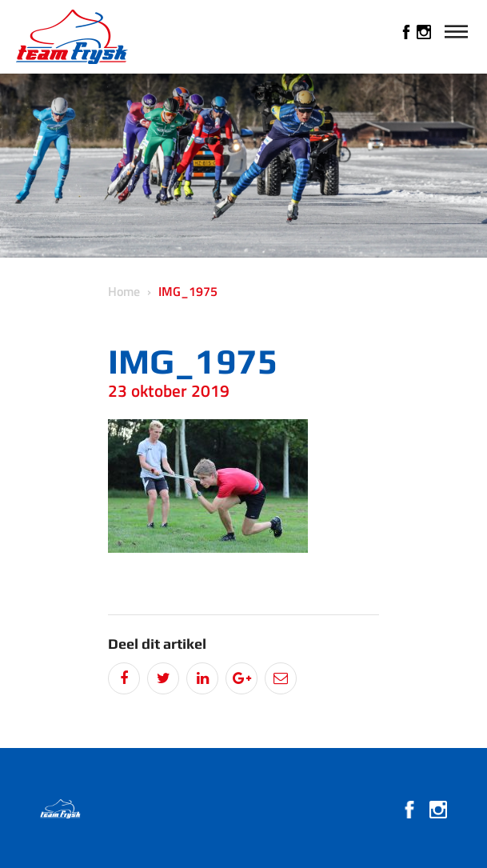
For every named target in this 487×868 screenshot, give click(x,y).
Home (124, 291)
